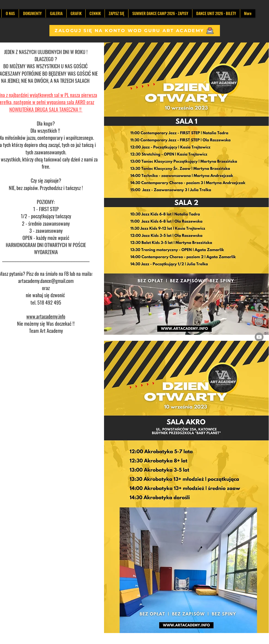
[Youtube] (259, 337)
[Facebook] (259, 307)
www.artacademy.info (46, 316)
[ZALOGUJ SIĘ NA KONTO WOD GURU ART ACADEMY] (135, 31)
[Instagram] (259, 322)
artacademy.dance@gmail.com (46, 281)
